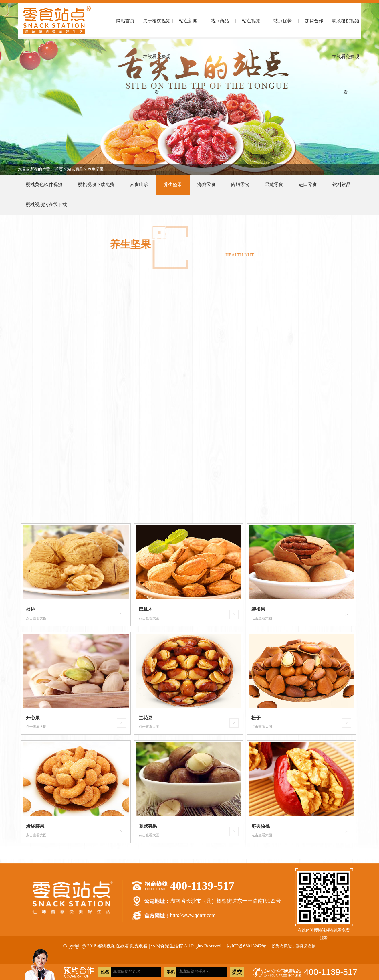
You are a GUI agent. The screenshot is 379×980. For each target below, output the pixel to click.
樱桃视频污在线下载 (46, 205)
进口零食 (308, 184)
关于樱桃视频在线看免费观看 (157, 28)
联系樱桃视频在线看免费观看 (346, 28)
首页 (59, 169)
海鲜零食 (207, 184)
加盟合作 (314, 21)
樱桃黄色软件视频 (44, 184)
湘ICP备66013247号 (246, 946)
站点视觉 (251, 21)
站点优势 (283, 21)
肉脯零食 (240, 184)
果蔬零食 (274, 184)
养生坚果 (96, 169)
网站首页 (125, 21)
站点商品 (220, 21)
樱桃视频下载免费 (96, 184)
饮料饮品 (342, 184)
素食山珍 (139, 184)
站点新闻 (188, 21)
